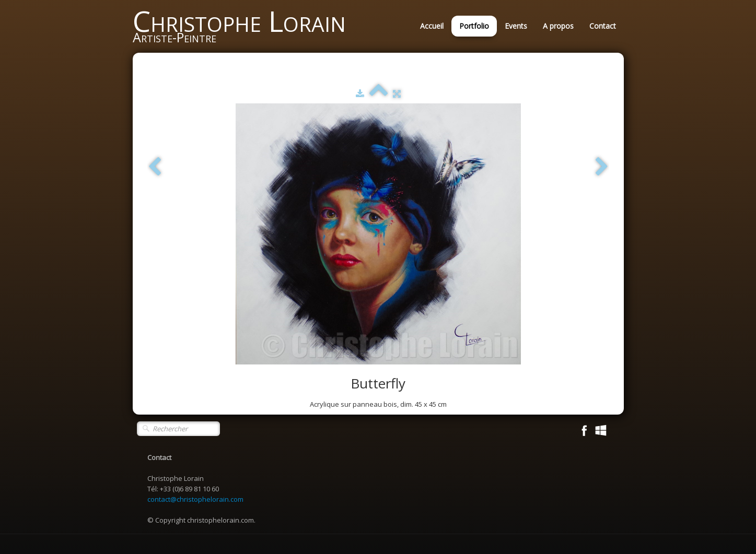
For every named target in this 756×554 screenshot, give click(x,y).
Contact (603, 26)
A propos (558, 26)
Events (516, 26)
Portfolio (474, 26)
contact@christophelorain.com (195, 499)
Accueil (432, 26)
